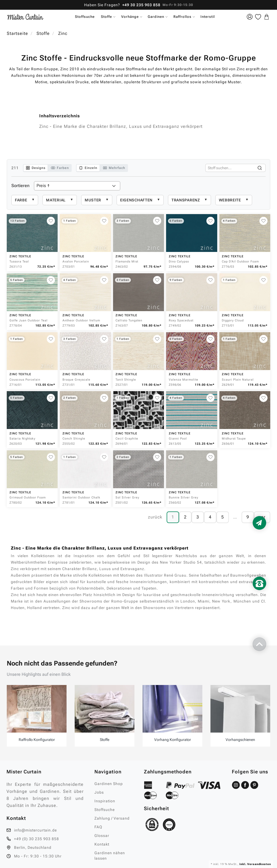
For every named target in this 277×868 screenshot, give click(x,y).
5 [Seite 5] (223, 517)
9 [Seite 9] (248, 517)
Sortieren (20, 186)
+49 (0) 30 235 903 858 (37, 839)
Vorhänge (130, 17)
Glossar (102, 836)
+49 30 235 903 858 (141, 5)
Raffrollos (182, 17)
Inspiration (105, 801)
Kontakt (102, 844)
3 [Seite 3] (198, 517)
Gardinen (156, 17)
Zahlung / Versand (112, 818)
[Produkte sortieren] (77, 186)
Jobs (99, 792)
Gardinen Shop (109, 784)
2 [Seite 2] (185, 517)
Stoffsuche (85, 17)
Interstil (208, 17)
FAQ (98, 827)
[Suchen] (260, 168)
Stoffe (106, 17)
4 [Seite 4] (210, 517)
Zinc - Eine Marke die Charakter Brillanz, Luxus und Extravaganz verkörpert (121, 126)
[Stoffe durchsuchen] (230, 168)
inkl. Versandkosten (255, 864)
